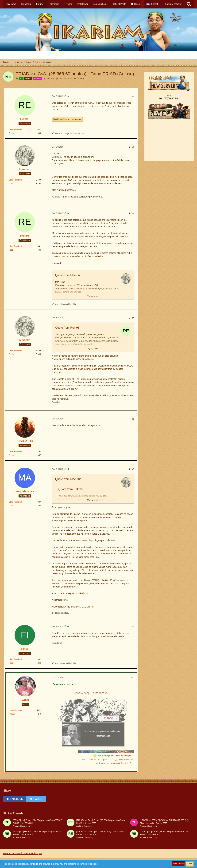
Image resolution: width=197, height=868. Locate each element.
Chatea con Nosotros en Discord (113, 763)
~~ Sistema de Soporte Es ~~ (100, 760)
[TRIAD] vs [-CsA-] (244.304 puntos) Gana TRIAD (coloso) (42, 820)
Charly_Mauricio (147, 823)
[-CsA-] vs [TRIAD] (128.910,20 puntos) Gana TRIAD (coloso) (43, 832)
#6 (133, 469)
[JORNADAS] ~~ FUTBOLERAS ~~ (93, 693)
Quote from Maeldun (68, 275)
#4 (133, 318)
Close (190, 864)
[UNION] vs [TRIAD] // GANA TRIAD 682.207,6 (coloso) (167, 820)
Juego (126, 760)
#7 (133, 627)
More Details (178, 864)
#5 (133, 419)
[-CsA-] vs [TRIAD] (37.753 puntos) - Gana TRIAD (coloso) (105, 832)
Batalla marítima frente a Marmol (67, 119)
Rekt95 (50, 79)
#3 (133, 213)
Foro (132, 760)
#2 (133, 147)
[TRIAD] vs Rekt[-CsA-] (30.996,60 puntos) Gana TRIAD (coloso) (109, 820)
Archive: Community (21, 826)
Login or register (173, 4)
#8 (132, 678)
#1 (133, 96)
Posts (11, 133)
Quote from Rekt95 (67, 328)
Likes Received (15, 130)
